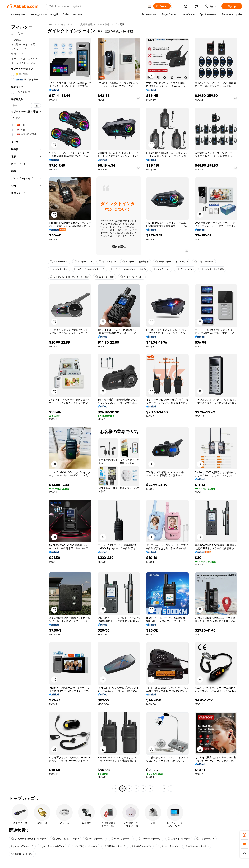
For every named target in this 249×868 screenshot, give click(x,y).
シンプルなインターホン (84, 846)
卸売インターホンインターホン (172, 262)
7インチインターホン (132, 277)
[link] (245, 835)
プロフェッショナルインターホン (29, 839)
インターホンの (205, 839)
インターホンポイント (52, 846)
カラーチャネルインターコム (89, 269)
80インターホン (105, 277)
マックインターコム (22, 846)
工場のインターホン (179, 839)
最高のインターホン (22, 854)
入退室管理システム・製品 (95, 24)
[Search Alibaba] (97, 6)
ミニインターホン (168, 846)
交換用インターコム (115, 846)
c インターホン (59, 269)
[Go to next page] (171, 788)
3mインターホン (95, 839)
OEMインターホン (121, 839)
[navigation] (26, 407)
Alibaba (52, 24)
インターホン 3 (83, 262)
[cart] (197, 7)
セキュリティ (68, 24)
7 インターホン (161, 269)
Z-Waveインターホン (150, 839)
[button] (150, 6)
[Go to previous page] (116, 788)
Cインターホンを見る (212, 269)
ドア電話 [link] (119, 24)
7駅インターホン (142, 846)
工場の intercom (204, 262)
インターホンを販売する (136, 262)
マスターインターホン (197, 846)
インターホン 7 (185, 269)
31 (164, 788)
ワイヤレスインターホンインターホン (69, 277)
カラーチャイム (59, 262)
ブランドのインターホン (66, 839)
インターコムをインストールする (128, 269)
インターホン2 (107, 262)
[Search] (162, 6)
